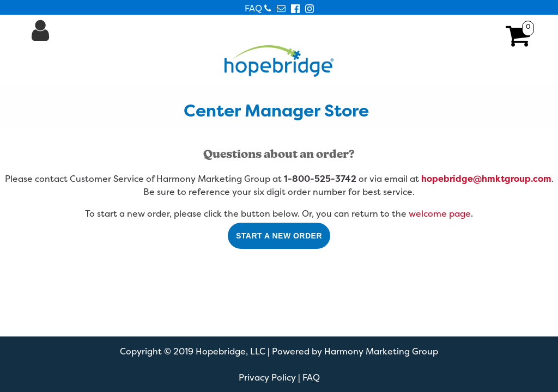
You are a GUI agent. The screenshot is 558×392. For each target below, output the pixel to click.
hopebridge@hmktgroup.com (486, 179)
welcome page (440, 213)
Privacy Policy (267, 377)
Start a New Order (279, 236)
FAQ (253, 8)
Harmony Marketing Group (381, 351)
